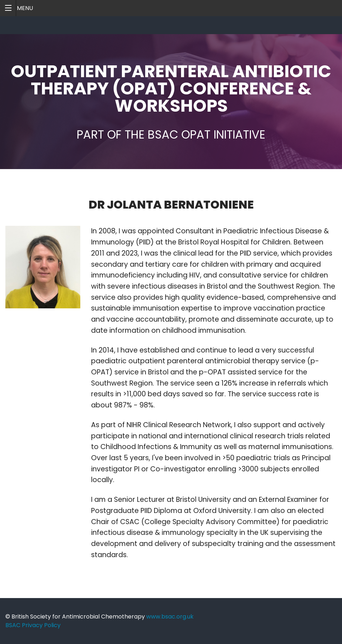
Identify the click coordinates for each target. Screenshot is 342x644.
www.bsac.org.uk (170, 617)
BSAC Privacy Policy (33, 625)
